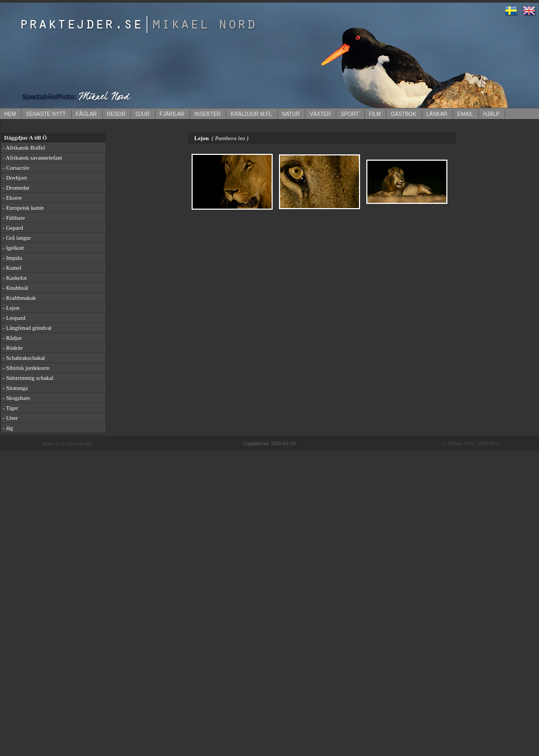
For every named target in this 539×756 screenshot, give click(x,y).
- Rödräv (13, 348)
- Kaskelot (15, 278)
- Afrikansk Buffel (24, 148)
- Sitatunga (15, 388)
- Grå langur (17, 238)
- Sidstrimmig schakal (28, 378)
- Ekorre (12, 198)
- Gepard (13, 228)
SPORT (350, 114)
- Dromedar (16, 188)
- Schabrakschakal (24, 358)
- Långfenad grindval (27, 328)
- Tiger (11, 408)
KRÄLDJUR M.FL (251, 114)
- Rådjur (12, 338)
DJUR (142, 114)
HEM (10, 114)
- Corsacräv (16, 168)
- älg (8, 428)
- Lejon (11, 308)
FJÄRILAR (172, 114)
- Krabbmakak (19, 298)
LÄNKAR (437, 114)
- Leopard (14, 318)
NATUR (291, 114)
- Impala (12, 258)
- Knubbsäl (16, 288)
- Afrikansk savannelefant (32, 158)
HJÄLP (491, 114)
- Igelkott (13, 248)
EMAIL (465, 114)
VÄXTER (320, 114)
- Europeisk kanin (23, 208)
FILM (375, 114)
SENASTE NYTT (46, 114)
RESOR (116, 114)
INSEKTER (207, 114)
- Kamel (12, 268)
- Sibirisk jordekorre (26, 368)
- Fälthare (14, 218)
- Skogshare (16, 398)
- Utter (10, 418)
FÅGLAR (86, 114)
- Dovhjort (15, 178)
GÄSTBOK (403, 114)
